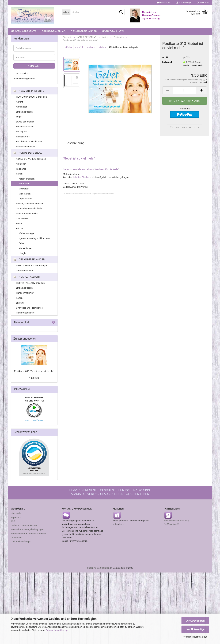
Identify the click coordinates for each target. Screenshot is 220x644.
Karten (19, 175)
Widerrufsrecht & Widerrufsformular (28, 534)
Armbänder (21, 108)
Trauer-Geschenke (25, 314)
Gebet (22, 244)
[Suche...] (66, 12)
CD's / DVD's (22, 219)
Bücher (20, 229)
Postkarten (24, 185)
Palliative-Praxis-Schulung (177, 521)
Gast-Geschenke (24, 271)
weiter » (91, 48)
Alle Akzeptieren (196, 621)
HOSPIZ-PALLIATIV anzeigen (30, 284)
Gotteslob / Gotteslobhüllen (30, 210)
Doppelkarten (25, 200)
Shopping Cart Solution (98, 569)
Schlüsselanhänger (26, 147)
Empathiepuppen (24, 113)
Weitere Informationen (195, 637)
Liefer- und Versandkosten (24, 526)
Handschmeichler (25, 128)
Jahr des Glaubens (82, 178)
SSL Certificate (34, 421)
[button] (164, 3)
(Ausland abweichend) (193, 66)
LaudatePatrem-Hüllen (27, 214)
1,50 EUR (34, 379)
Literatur (20, 304)
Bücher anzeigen (27, 234)
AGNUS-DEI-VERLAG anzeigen (31, 160)
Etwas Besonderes (25, 123)
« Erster (68, 48)
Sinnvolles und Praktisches (29, 309)
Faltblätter (21, 170)
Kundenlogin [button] (184, 3)
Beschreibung (75, 144)
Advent (19, 103)
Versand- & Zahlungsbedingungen (27, 530)
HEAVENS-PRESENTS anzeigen (31, 98)
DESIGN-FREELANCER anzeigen (32, 267)
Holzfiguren (22, 132)
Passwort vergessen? (24, 79)
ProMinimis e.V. (171, 525)
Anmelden (34, 67)
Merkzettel (203, 3)
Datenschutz (17, 538)
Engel (19, 118)
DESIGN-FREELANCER (84, 31)
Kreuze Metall (23, 138)
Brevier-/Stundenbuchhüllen (30, 204)
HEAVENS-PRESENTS (24, 31)
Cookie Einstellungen (21, 542)
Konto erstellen (21, 75)
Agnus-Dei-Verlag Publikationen (34, 239)
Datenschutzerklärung (57, 630)
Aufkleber (21, 165)
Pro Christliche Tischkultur (29, 142)
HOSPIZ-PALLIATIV (113, 31)
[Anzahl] (185, 91)
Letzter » (102, 48)
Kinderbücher (25, 249)
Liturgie (22, 254)
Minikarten (24, 190)
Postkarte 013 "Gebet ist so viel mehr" (34, 372)
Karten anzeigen (27, 180)
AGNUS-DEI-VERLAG (54, 31)
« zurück (79, 48)
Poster (19, 224)
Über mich (16, 514)
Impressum (16, 518)
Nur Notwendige (196, 629)
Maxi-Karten (25, 195)
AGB (13, 522)
